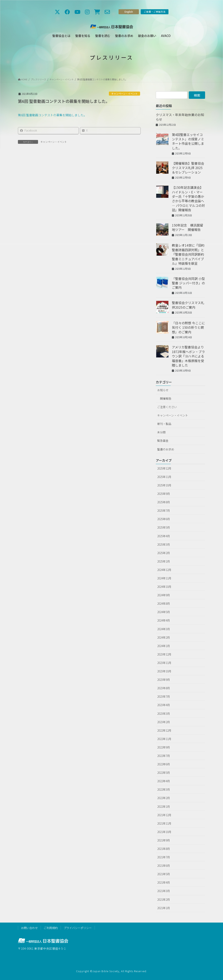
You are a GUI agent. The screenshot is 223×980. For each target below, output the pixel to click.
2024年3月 (164, 629)
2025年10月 (164, 485)
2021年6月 (164, 866)
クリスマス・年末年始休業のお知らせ (180, 117)
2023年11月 (164, 663)
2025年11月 (164, 477)
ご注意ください (167, 407)
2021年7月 (164, 857)
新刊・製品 (164, 424)
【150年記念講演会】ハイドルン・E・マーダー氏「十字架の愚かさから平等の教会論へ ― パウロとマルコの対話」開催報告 (188, 199)
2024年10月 (164, 587)
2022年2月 (164, 798)
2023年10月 (164, 671)
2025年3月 (164, 544)
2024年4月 (164, 620)
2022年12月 (164, 730)
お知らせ (163, 390)
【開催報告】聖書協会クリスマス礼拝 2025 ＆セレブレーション (188, 168)
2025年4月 (164, 536)
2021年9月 (164, 840)
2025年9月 (164, 494)
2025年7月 (164, 510)
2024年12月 (164, 570)
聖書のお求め (166, 449)
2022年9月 (164, 747)
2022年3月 (164, 789)
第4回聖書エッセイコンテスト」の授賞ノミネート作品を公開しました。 (188, 141)
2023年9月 (164, 680)
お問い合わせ (29, 928)
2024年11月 (164, 578)
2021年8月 (164, 849)
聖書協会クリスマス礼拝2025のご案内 (188, 305)
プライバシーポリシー (78, 928)
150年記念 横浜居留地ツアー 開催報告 (187, 227)
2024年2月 (164, 637)
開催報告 (166, 398)
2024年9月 (164, 595)
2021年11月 (164, 823)
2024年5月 (164, 612)
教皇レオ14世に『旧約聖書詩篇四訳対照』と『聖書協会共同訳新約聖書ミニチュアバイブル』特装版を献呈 (188, 254)
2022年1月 (164, 806)
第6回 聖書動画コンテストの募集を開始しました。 (102, 79)
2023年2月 (164, 722)
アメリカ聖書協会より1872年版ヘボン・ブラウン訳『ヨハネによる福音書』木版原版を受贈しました (188, 356)
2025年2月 (164, 553)
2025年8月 (164, 502)
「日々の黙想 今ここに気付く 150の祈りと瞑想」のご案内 (188, 327)
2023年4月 (164, 705)
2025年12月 (164, 468)
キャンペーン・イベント (124, 93)
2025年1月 (164, 561)
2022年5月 (164, 773)
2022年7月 (164, 756)
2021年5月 (164, 874)
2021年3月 (164, 891)
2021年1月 (164, 908)
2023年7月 (164, 696)
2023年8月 (164, 688)
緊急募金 (163, 441)
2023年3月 (164, 714)
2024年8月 (164, 603)
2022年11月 (164, 739)
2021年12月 (164, 815)
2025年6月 (164, 519)
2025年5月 (164, 527)
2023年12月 (164, 654)
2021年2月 (164, 899)
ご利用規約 (51, 928)
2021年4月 (164, 882)
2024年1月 (164, 646)
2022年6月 (164, 764)
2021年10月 (164, 832)
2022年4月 (164, 781)
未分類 (161, 432)
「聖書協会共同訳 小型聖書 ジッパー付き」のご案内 (188, 283)
